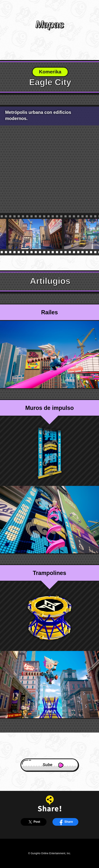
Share (65, 822)
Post (34, 822)
